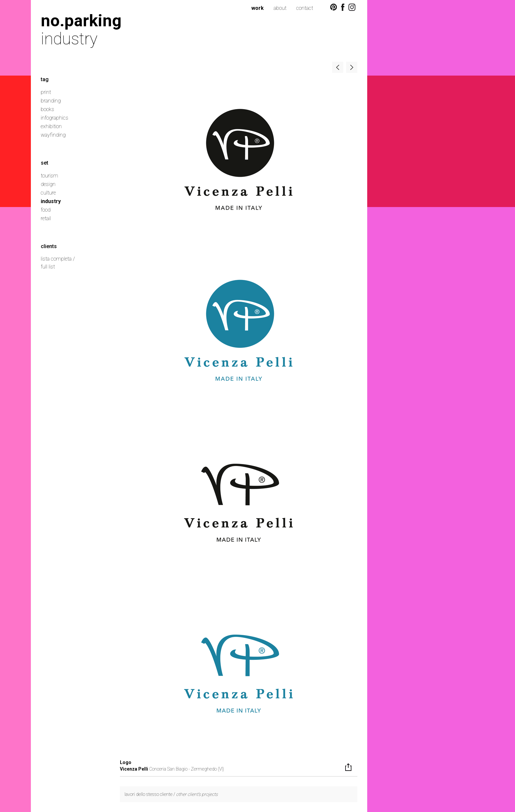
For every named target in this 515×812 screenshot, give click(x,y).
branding (51, 101)
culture (48, 193)
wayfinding (53, 135)
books (47, 109)
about (280, 8)
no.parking (81, 21)
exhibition (51, 126)
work (257, 8)
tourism (49, 176)
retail (46, 218)
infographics (55, 118)
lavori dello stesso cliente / (171, 794)
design (48, 184)
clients (49, 246)
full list (48, 267)
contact (305, 8)
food (46, 210)
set (45, 163)
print (46, 92)
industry (51, 201)
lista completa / (58, 259)
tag (45, 79)
